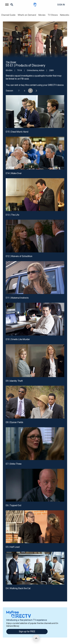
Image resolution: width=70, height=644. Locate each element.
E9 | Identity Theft (14, 381)
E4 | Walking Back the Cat (18, 588)
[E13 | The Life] (35, 195)
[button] (7, 5)
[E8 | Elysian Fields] (35, 402)
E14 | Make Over (14, 173)
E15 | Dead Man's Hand (17, 132)
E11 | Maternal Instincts (17, 298)
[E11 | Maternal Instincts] (35, 278)
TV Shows (53, 15)
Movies (42, 15)
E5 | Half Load (13, 547)
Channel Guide (8, 15)
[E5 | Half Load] (35, 527)
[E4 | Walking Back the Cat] (35, 568)
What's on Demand (27, 15)
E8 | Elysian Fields (14, 422)
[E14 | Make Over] (35, 153)
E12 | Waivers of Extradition (19, 256)
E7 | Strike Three (14, 464)
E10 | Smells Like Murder (18, 339)
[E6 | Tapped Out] (35, 485)
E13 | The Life (12, 215)
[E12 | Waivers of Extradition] (35, 236)
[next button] (36, 91)
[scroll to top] (36, 638)
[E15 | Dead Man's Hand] (35, 112)
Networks (64, 15)
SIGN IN (61, 5)
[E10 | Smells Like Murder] (35, 319)
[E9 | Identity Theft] (35, 361)
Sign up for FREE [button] (27, 631)
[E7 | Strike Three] (35, 444)
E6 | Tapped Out (13, 505)
